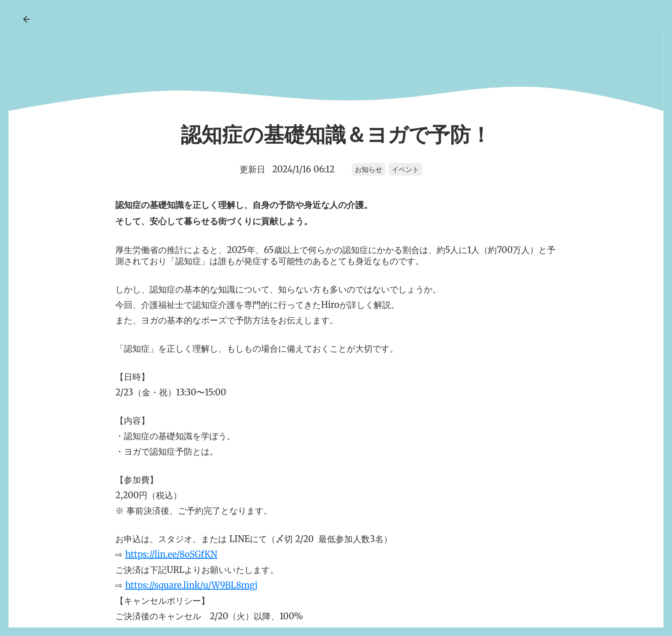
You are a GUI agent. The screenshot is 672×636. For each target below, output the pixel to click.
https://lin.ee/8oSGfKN (171, 554)
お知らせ (369, 169)
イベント (405, 169)
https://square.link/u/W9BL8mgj (191, 585)
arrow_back (27, 19)
